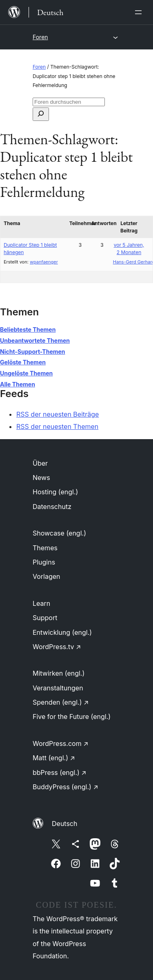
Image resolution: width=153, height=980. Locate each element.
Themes (45, 548)
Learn (41, 603)
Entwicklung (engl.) (62, 632)
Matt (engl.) (54, 758)
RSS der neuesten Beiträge (58, 414)
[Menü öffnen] (140, 12)
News (41, 478)
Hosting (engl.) (55, 492)
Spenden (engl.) (61, 702)
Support (45, 618)
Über (40, 463)
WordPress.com (61, 743)
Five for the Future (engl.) (72, 717)
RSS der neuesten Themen (57, 426)
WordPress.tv (57, 647)
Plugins (44, 562)
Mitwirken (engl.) (59, 673)
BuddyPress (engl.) (65, 787)
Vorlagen (47, 576)
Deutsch (64, 824)
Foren (40, 37)
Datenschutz (52, 507)
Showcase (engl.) (59, 533)
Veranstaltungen (58, 688)
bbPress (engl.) (60, 772)
